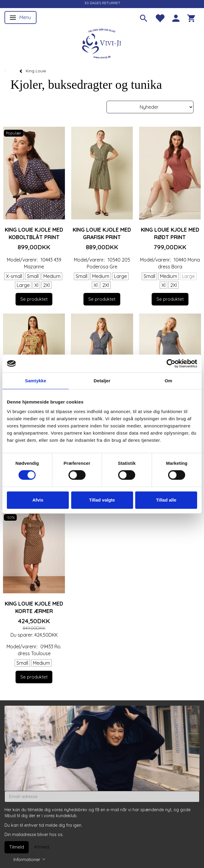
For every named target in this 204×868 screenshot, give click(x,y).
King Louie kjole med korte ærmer (34, 607)
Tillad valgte (102, 500)
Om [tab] (168, 381)
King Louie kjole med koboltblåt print (34, 233)
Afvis (38, 500)
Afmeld (42, 847)
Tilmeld (17, 847)
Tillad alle (166, 500)
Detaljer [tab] (102, 381)
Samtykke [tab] (36, 381)
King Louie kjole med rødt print (170, 233)
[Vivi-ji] (102, 43)
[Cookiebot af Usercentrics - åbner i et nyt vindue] (171, 363)
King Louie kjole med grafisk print (102, 233)
